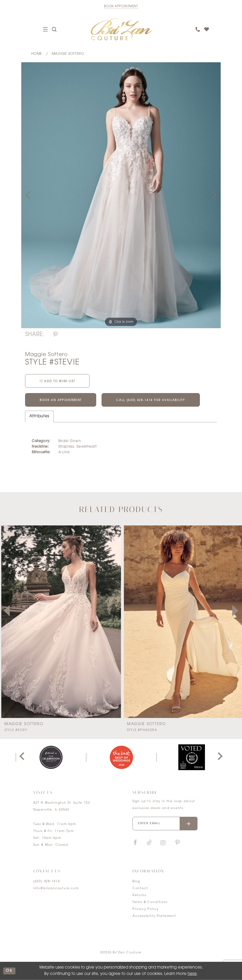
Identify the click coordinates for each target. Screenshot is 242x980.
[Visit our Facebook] (135, 843)
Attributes (39, 416)
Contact (140, 889)
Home (37, 54)
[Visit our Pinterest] (178, 843)
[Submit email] (189, 824)
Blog (136, 882)
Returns (139, 895)
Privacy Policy (146, 909)
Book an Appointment (61, 400)
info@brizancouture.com (56, 889)
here (192, 974)
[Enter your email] (165, 824)
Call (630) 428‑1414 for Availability (151, 400)
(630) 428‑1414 (47, 882)
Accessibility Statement (154, 916)
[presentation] (60, 622)
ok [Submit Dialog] (9, 971)
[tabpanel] (121, 195)
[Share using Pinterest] (55, 335)
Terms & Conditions (150, 902)
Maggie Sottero (68, 54)
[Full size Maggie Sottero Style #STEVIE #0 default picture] (121, 195)
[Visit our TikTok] (149, 843)
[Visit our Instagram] (163, 843)
